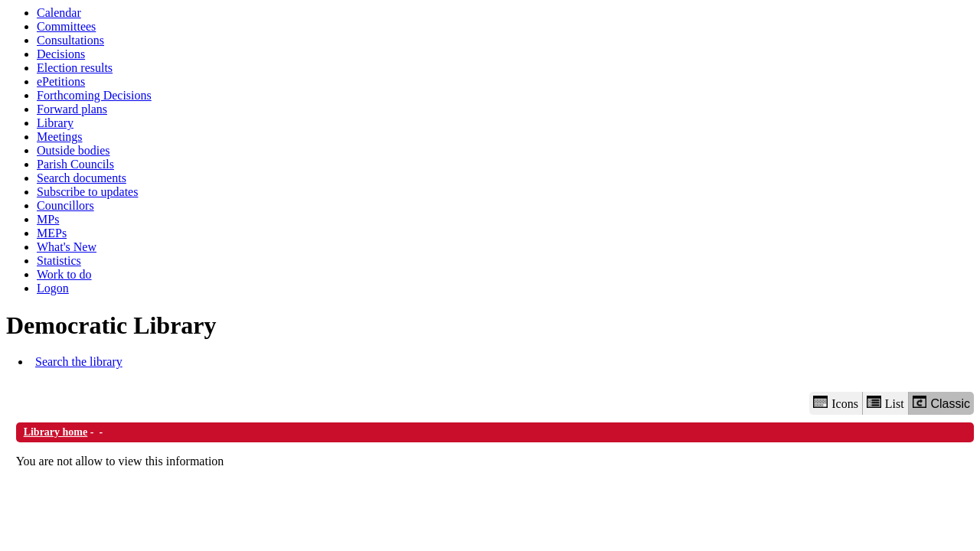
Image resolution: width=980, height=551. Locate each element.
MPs (48, 219)
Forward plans (72, 109)
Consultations (70, 40)
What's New (67, 247)
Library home (56, 432)
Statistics (59, 261)
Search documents (82, 178)
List (885, 403)
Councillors (65, 205)
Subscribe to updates (87, 192)
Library (55, 123)
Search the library (79, 362)
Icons (835, 403)
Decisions (61, 54)
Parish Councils (75, 164)
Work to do (64, 274)
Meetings (60, 137)
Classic (941, 403)
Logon (53, 288)
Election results (75, 68)
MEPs (52, 233)
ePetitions (61, 82)
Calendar (59, 13)
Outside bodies (73, 150)
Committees (66, 26)
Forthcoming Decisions (94, 95)
